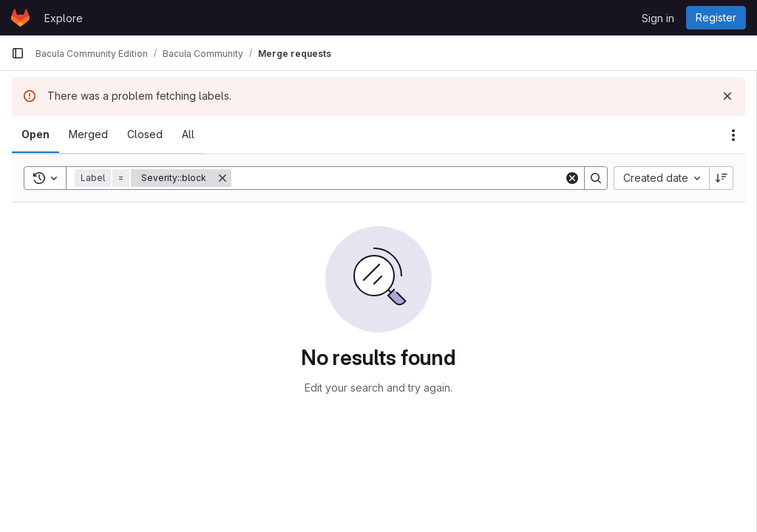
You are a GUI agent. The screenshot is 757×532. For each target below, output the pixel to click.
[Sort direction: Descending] (722, 178)
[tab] (35, 134)
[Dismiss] (727, 96)
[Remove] (223, 178)
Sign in (658, 18)
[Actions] (733, 135)
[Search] (398, 178)
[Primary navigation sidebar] (18, 53)
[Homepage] (20, 18)
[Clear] (572, 178)
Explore (64, 18)
